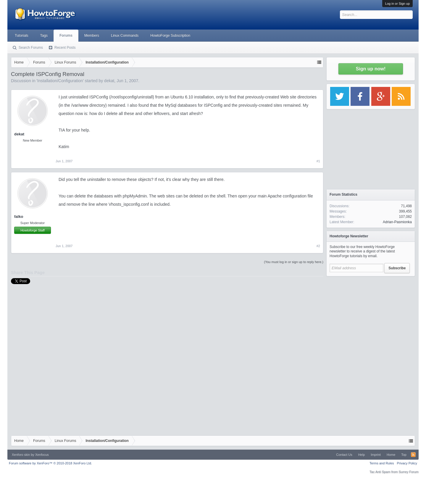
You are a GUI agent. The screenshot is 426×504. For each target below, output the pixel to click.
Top (404, 455)
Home (391, 455)
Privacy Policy (407, 463)
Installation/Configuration (60, 81)
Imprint (376, 455)
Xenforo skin (21, 455)
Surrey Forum (409, 472)
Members (92, 35)
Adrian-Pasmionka (397, 222)
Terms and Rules (382, 463)
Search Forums (31, 48)
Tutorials (22, 35)
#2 (318, 246)
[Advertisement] (371, 316)
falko (19, 217)
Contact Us (344, 455)
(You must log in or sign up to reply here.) (294, 262)
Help (362, 455)
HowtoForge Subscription (170, 35)
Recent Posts (65, 48)
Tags (44, 35)
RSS (413, 455)
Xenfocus (42, 455)
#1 (318, 161)
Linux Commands (125, 35)
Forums (66, 35)
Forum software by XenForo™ (50, 463)
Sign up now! (371, 69)
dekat (109, 81)
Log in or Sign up (397, 4)
